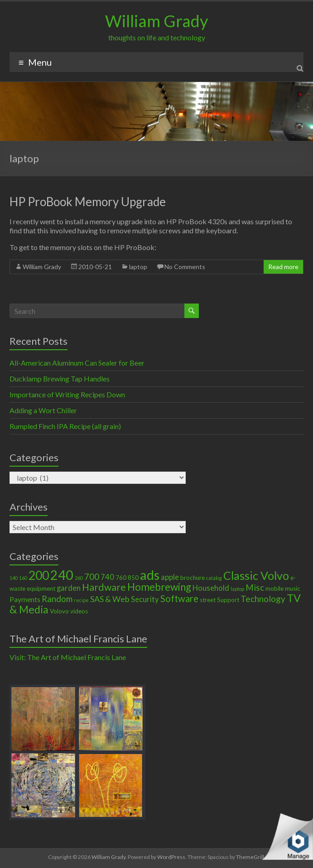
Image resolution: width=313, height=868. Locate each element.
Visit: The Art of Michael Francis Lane (68, 657)
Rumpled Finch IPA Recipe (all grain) (65, 426)
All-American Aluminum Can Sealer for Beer (77, 363)
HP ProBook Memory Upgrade (88, 202)
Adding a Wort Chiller (43, 410)
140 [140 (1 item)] (14, 578)
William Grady (156, 21)
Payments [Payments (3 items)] (25, 599)
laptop (138, 267)
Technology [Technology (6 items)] (263, 599)
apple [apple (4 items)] (170, 577)
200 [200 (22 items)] (39, 575)
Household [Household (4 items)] (211, 588)
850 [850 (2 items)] (133, 578)
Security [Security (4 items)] (145, 599)
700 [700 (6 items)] (92, 576)
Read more (283, 267)
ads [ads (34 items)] (150, 575)
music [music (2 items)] (293, 588)
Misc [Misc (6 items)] (255, 587)
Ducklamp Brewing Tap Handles (60, 379)
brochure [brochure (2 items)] (193, 578)
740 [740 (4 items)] (107, 577)
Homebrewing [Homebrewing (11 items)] (159, 587)
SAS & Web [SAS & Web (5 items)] (110, 599)
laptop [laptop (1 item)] (237, 589)
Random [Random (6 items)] (57, 599)
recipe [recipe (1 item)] (81, 600)
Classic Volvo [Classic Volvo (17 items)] (256, 575)
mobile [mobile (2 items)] (274, 588)
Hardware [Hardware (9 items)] (104, 587)
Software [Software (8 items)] (179, 598)
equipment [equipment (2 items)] (41, 588)
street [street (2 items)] (208, 600)
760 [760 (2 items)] (121, 578)
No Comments (185, 267)
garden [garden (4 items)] (69, 588)
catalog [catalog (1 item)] (214, 578)
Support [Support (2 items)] (228, 600)
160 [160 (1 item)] (23, 578)
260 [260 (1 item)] (79, 578)
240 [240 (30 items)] (62, 575)
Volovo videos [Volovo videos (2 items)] (69, 611)
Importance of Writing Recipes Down (67, 394)
